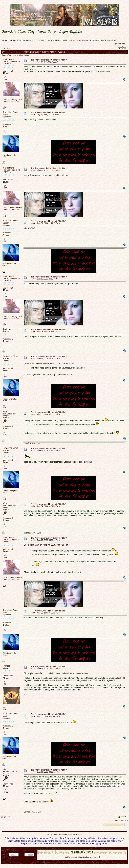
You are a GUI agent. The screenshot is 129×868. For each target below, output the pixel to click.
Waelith (85, 40)
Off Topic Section (44, 40)
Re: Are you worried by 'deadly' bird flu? (49, 60)
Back (82, 861)
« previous (118, 44)
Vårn (5, 412)
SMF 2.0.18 (68, 849)
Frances (6, 666)
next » (124, 44)
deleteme (7, 329)
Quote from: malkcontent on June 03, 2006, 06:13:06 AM (49, 363)
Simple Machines (94, 849)
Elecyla (78, 40)
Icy (74, 40)
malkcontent (8, 59)
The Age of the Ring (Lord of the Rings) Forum (19, 40)
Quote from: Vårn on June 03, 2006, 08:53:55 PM (46, 545)
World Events (57, 40)
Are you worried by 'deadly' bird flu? (103, 40)
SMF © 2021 (80, 849)
